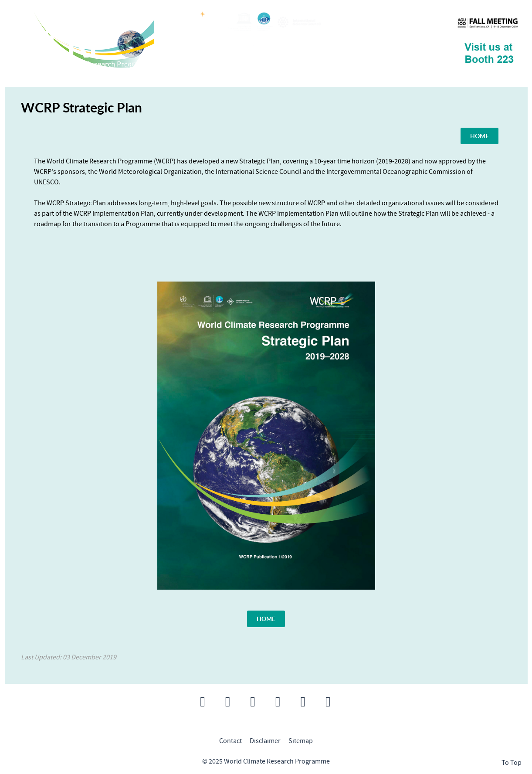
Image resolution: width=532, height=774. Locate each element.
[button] (203, 702)
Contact (230, 741)
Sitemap (301, 741)
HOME (479, 136)
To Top (512, 763)
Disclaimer (265, 741)
